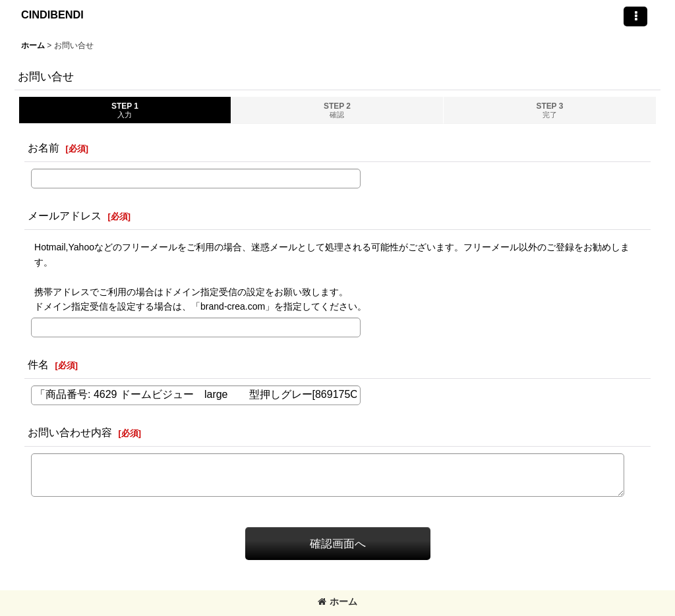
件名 (38, 364)
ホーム (337, 602)
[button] (635, 16)
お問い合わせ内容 (70, 432)
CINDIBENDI (52, 14)
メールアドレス (65, 215)
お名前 (44, 148)
